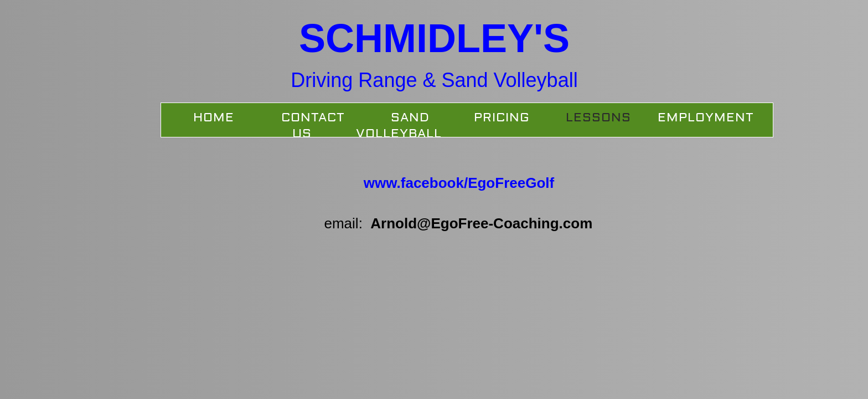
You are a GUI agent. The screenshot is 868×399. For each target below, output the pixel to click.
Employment (706, 117)
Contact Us (313, 126)
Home (214, 117)
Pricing (502, 117)
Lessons (598, 117)
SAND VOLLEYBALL (399, 126)
